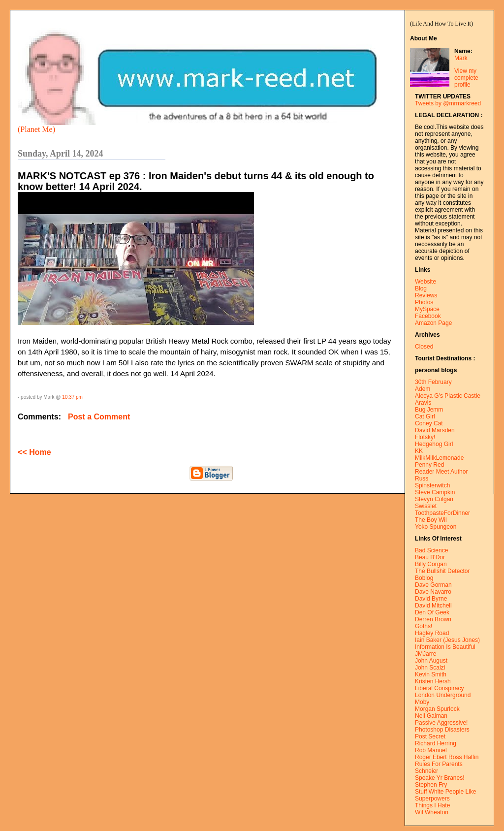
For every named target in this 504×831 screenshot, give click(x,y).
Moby (422, 702)
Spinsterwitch (432, 485)
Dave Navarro (433, 592)
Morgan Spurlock (437, 709)
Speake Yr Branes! (440, 778)
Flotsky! (425, 437)
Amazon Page (433, 323)
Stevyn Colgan (434, 499)
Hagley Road (432, 633)
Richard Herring (436, 743)
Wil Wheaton (432, 812)
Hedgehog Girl (434, 444)
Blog (421, 288)
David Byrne (431, 599)
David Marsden (435, 430)
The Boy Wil (431, 520)
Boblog (424, 578)
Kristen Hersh (433, 681)
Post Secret (430, 736)
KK (419, 451)
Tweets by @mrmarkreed (448, 103)
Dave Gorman (433, 585)
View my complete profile (466, 78)
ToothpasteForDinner (442, 513)
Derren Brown (433, 619)
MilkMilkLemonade (439, 458)
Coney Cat (429, 423)
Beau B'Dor (430, 557)
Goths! (424, 626)
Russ (422, 479)
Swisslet (426, 506)
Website (425, 282)
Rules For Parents (439, 764)
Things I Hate (432, 805)
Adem (423, 389)
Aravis (423, 403)
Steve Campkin (435, 492)
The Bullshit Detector (442, 571)
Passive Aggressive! (441, 723)
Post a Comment (99, 417)
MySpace (427, 309)
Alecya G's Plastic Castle (448, 396)
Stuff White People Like (446, 792)
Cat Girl (425, 416)
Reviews (426, 295)
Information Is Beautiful (445, 647)
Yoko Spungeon (436, 527)
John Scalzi (430, 668)
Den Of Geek (432, 612)
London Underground (443, 695)
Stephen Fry (431, 785)
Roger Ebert (431, 757)
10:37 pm (72, 397)
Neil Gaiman (431, 716)
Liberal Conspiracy (439, 688)
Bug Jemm (429, 410)
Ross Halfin (463, 757)
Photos (424, 302)
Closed (424, 347)
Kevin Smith (431, 674)
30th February (433, 382)
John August (431, 661)
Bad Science (431, 550)
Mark (461, 58)
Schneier (426, 771)
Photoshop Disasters (442, 730)
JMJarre (425, 654)
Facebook (428, 316)
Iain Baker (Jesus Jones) (447, 640)
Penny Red (429, 465)
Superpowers (432, 799)
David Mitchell (433, 606)
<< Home (34, 452)
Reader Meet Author (441, 472)
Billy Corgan (431, 564)
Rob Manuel (431, 750)
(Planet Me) (36, 129)
